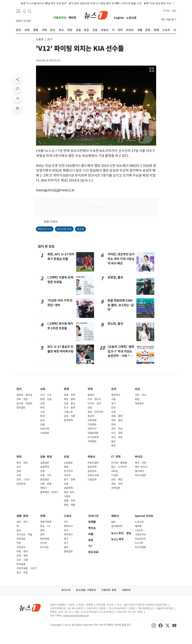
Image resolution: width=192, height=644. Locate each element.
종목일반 (68, 552)
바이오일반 (140, 475)
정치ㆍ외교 (22, 463)
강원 (113, 412)
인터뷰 (43, 543)
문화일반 (21, 539)
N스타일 (44, 547)
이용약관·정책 (109, 590)
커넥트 (166, 11)
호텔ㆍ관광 (69, 501)
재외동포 (139, 404)
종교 (19, 530)
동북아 (91, 395)
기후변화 (92, 425)
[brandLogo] (96, 15)
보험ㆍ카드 (46, 475)
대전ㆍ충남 (117, 420)
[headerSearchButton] (30, 11)
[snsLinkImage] (154, 625)
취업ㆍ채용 (69, 505)
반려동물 (21, 564)
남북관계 (21, 484)
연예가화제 (46, 522)
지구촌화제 (93, 437)
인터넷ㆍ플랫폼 (119, 463)
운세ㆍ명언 (22, 556)
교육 (42, 404)
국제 (90, 389)
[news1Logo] (30, 608)
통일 (137, 399)
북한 (19, 457)
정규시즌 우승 (64, 229)
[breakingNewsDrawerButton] (24, 11)
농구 (66, 543)
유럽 (90, 408)
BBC (114, 522)
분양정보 (92, 471)
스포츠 (68, 516)
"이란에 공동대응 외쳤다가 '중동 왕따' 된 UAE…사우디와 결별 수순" (99, 3)
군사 (19, 467)
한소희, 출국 (115, 324)
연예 (43, 516)
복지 (42, 408)
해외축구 (68, 535)
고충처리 (126, 590)
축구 (66, 530)
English (119, 18)
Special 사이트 (144, 516)
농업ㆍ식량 (69, 416)
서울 (113, 399)
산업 (66, 457)
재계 (66, 467)
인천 (113, 408)
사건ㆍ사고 (46, 395)
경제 (66, 389)
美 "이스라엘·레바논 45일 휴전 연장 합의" (37, 3)
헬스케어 (139, 471)
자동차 (67, 475)
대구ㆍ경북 (117, 433)
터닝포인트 (140, 539)
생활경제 (68, 488)
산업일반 (68, 463)
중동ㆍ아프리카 (95, 412)
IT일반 (115, 475)
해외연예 (45, 539)
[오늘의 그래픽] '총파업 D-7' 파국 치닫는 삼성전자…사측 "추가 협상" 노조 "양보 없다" (121, 356)
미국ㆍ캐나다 (94, 399)
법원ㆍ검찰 (46, 399)
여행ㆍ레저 (22, 552)
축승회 (80, 229)
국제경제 (92, 420)
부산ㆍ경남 (117, 437)
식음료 (67, 496)
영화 (42, 530)
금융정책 (45, 467)
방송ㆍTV (45, 526)
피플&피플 (93, 433)
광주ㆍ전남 (117, 429)
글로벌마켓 (117, 526)
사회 (43, 389)
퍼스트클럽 (140, 547)
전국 (114, 389)
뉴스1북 (139, 543)
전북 (113, 425)
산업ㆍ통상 (69, 404)
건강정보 (21, 547)
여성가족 (45, 429)
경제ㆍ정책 (69, 395)
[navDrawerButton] (18, 11)
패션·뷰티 (69, 492)
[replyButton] (18, 89)
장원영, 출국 (115, 277)
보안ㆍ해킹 (117, 480)
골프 (66, 547)
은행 (42, 471)
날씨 (42, 420)
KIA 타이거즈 (45, 229)
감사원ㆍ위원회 (24, 404)
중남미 (91, 416)
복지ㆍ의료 (141, 463)
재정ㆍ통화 (69, 399)
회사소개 (66, 590)
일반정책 (92, 467)
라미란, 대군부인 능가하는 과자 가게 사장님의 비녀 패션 (121, 259)
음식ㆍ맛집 (22, 573)
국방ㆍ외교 (141, 395)
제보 (174, 11)
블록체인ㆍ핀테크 (49, 492)
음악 (42, 535)
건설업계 (92, 480)
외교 (137, 389)
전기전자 (68, 471)
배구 (66, 539)
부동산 (91, 457)
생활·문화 (22, 516)
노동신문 (131, 18)
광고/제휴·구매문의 (86, 590)
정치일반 (21, 408)
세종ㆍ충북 (117, 416)
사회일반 (45, 433)
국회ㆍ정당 (22, 399)
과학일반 (116, 488)
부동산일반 (93, 463)
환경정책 (68, 420)
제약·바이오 (141, 467)
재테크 (43, 488)
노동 (42, 412)
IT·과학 (116, 457)
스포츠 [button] (40, 39)
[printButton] (18, 108)
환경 (42, 416)
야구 (66, 522)
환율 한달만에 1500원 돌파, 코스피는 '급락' (121, 305)
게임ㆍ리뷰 (117, 484)
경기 (113, 404)
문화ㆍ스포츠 (23, 480)
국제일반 (92, 441)
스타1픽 (139, 530)
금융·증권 (46, 457)
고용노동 (68, 412)
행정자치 (116, 395)
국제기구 (92, 429)
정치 (19, 389)
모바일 (115, 471)
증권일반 (45, 480)
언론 (19, 543)
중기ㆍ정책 (69, 480)
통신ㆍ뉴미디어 (119, 467)
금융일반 (45, 463)
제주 (113, 446)
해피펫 (72, 18)
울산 (113, 441)
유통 (66, 484)
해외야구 (68, 526)
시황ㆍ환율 (46, 484)
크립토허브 (60, 18)
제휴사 (115, 516)
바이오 (139, 457)
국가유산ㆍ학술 (24, 535)
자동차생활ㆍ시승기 (27, 568)
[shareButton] (18, 79)
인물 (42, 425)
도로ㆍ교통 (22, 560)
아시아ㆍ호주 (94, 404)
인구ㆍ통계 (69, 408)
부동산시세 (93, 475)
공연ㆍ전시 (22, 522)
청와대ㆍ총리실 (24, 395)
